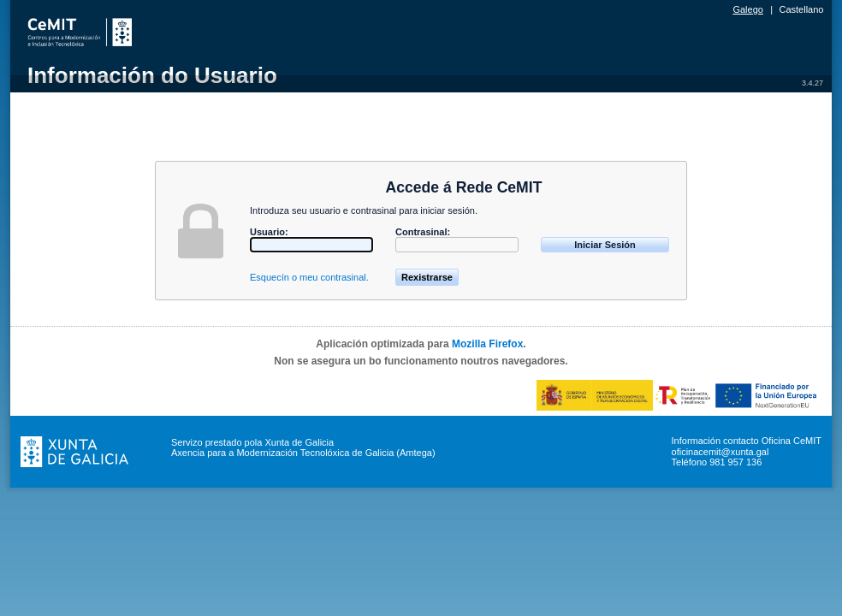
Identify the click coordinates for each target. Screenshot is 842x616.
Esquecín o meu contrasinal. (309, 277)
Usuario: (269, 232)
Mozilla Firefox (487, 344)
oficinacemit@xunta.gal (720, 452)
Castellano (802, 9)
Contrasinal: (423, 232)
